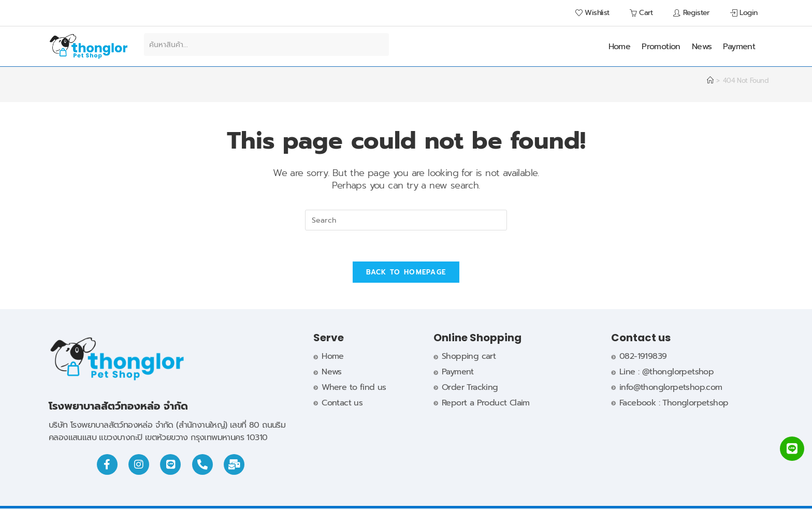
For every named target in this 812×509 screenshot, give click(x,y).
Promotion (661, 47)
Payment (739, 47)
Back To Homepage (406, 273)
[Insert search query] (406, 220)
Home (620, 47)
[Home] (710, 81)
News (702, 47)
